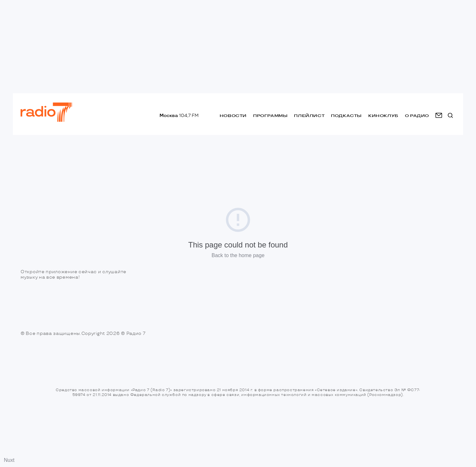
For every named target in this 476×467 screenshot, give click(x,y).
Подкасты (346, 116)
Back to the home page (238, 255)
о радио (417, 116)
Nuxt (9, 460)
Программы (270, 116)
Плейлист (309, 116)
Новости (233, 116)
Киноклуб (383, 116)
